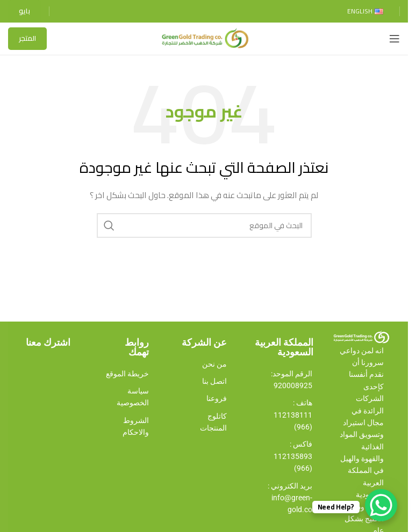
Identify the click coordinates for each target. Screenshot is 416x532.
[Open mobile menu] (395, 39)
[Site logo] (204, 38)
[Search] (204, 225)
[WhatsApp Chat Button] (381, 505)
